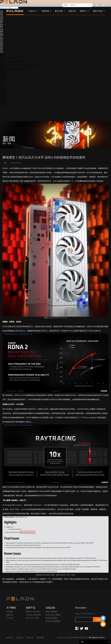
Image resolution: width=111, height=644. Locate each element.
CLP (1, 28)
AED (2, 52)
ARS (1, 47)
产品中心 (3, 54)
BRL (1, 27)
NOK (2, 30)
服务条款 (20, 638)
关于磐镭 (10, 612)
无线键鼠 (8, 69)
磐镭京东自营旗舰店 (53, 621)
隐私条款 (10, 638)
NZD (2, 45)
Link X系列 (11, 65)
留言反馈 (3, 98)
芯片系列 (9, 61)
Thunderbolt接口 (28, 65)
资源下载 (3, 103)
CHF (1, 20)
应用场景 (16, 58)
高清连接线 (15, 69)
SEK (1, 33)
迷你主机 (3, 56)
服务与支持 (4, 90)
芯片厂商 (3, 58)
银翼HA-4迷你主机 (33, 612)
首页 (4, 143)
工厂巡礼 (10, 618)
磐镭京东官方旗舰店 (53, 615)
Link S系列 (4, 65)
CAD (2, 16)
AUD (2, 18)
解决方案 (3, 78)
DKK (2, 32)
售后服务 (3, 92)
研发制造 (3, 71)
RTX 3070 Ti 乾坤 (32, 618)
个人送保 (3, 94)
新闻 (1, 84)
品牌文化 (3, 80)
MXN (2, 38)
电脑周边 (3, 67)
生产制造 (3, 75)
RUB (2, 25)
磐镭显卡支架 (23, 69)
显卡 (1, 60)
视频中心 (3, 86)
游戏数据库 (4, 101)
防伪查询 (3, 96)
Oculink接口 (37, 65)
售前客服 (103, 624)
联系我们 (3, 99)
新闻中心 (3, 82)
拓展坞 (2, 63)
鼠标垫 (2, 69)
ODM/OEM (4, 77)
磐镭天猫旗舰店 (52, 612)
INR (1, 49)
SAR (1, 42)
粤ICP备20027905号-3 (97, 638)
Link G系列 (19, 65)
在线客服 (103, 618)
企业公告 (3, 88)
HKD (2, 21)
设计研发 (3, 73)
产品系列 (9, 58)
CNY (2, 40)
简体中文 (3, 105)
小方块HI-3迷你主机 (34, 615)
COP (1, 50)
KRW (2, 35)
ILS (1, 37)
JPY (1, 23)
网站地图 (40, 638)
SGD (1, 44)
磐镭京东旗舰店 (52, 618)
